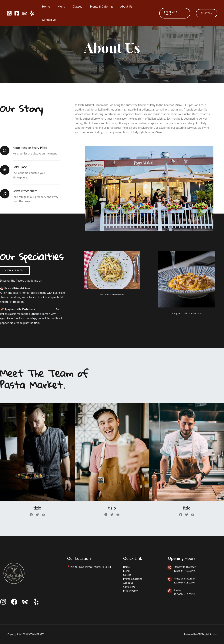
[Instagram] (9, 7)
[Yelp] (32, 7)
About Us (125, 7)
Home (50, 7)
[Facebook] (17, 7)
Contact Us (145, 7)
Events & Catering (101, 7)
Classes (79, 7)
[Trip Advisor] (24, 7)
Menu (64, 7)
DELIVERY (207, 7)
